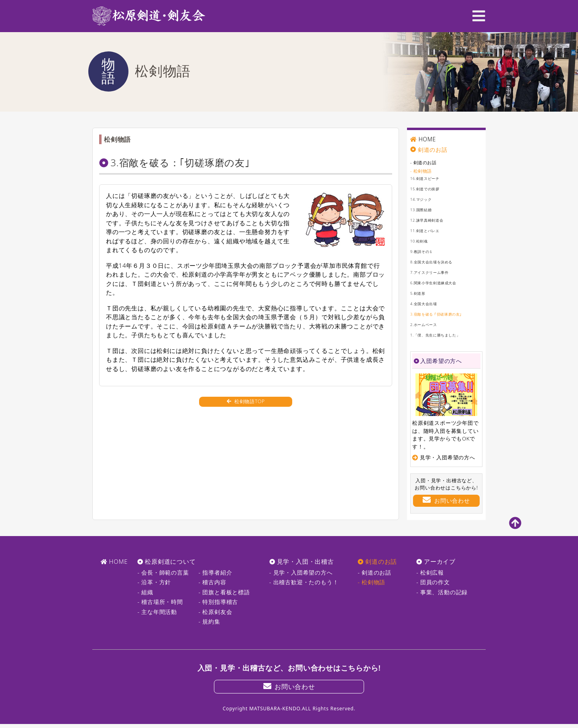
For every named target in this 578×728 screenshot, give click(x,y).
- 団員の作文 (433, 582)
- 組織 (145, 592)
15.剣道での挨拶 (429, 189)
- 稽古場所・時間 (160, 602)
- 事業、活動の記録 (442, 592)
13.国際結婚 (424, 209)
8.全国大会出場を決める (438, 262)
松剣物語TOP (246, 406)
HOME (427, 139)
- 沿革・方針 (154, 582)
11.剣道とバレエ (429, 230)
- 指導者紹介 (216, 572)
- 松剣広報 (430, 572)
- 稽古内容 (213, 582)
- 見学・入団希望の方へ (301, 572)
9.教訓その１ (425, 251)
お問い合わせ (446, 500)
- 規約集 (210, 621)
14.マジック (424, 199)
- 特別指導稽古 (219, 602)
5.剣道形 (420, 293)
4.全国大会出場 (428, 303)
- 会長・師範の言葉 (163, 572)
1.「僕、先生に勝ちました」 (443, 335)
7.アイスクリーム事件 (436, 272)
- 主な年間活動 (157, 612)
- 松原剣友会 (216, 612)
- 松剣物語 (424, 170)
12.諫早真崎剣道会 (432, 220)
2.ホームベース (428, 324)
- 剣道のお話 (427, 162)
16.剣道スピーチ (429, 178)
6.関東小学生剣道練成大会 (441, 282)
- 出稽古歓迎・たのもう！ (304, 582)
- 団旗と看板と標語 (224, 592)
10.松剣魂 (422, 241)
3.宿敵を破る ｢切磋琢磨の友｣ (444, 314)
